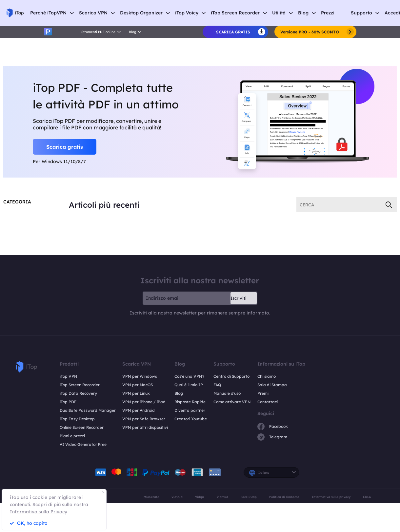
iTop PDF (68, 402)
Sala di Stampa (272, 385)
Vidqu (200, 497)
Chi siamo (267, 376)
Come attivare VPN (232, 402)
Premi (263, 393)
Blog (179, 393)
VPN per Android (139, 410)
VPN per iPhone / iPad (144, 402)
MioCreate (151, 497)
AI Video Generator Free (83, 444)
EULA (367, 497)
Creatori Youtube (191, 419)
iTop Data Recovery (78, 393)
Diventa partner (190, 410)
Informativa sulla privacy (331, 497)
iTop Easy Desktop (77, 419)
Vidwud (177, 497)
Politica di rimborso (284, 497)
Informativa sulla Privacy (39, 512)
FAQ (217, 385)
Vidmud (222, 497)
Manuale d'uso (227, 393)
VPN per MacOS (138, 385)
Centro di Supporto (231, 376)
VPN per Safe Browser (144, 419)
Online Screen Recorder (82, 427)
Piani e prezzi (72, 436)
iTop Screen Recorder (80, 385)
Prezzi (328, 13)
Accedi (392, 13)
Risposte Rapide (190, 402)
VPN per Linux (136, 393)
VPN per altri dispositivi (145, 427)
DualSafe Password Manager (88, 410)
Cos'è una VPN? (189, 376)
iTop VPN (69, 376)
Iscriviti (239, 298)
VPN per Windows (140, 376)
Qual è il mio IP (189, 385)
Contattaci (268, 402)
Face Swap (249, 497)
